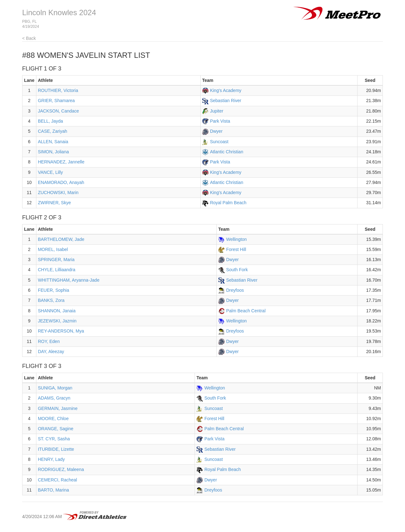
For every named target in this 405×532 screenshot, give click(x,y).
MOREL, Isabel (53, 249)
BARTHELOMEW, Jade (61, 239)
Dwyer (216, 131)
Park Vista (220, 121)
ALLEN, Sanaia (53, 142)
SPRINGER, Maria (56, 260)
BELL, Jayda (50, 121)
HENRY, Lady (51, 459)
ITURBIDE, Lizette (56, 449)
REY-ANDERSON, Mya (61, 331)
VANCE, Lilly (50, 172)
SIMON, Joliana (53, 152)
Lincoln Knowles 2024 (59, 12)
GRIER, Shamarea (56, 101)
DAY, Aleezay (51, 352)
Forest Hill (236, 249)
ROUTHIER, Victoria (58, 90)
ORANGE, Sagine (56, 429)
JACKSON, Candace (59, 111)
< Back (29, 38)
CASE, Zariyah (53, 131)
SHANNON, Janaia (57, 311)
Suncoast (219, 142)
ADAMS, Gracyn (54, 398)
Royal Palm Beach (228, 203)
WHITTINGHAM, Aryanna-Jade (69, 280)
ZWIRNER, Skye (54, 203)
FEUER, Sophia (54, 290)
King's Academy (226, 90)
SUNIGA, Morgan (55, 388)
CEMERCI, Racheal (58, 480)
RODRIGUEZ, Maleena (61, 469)
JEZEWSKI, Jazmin (57, 321)
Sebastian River (226, 101)
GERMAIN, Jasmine (58, 408)
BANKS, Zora (51, 300)
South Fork (237, 270)
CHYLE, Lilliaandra (57, 270)
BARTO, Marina (53, 490)
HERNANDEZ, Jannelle (61, 162)
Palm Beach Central (246, 311)
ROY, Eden (49, 341)
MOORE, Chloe (53, 419)
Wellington (237, 239)
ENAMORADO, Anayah (61, 182)
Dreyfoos (235, 290)
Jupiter (217, 111)
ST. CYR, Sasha (54, 439)
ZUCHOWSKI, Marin (58, 193)
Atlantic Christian (227, 152)
